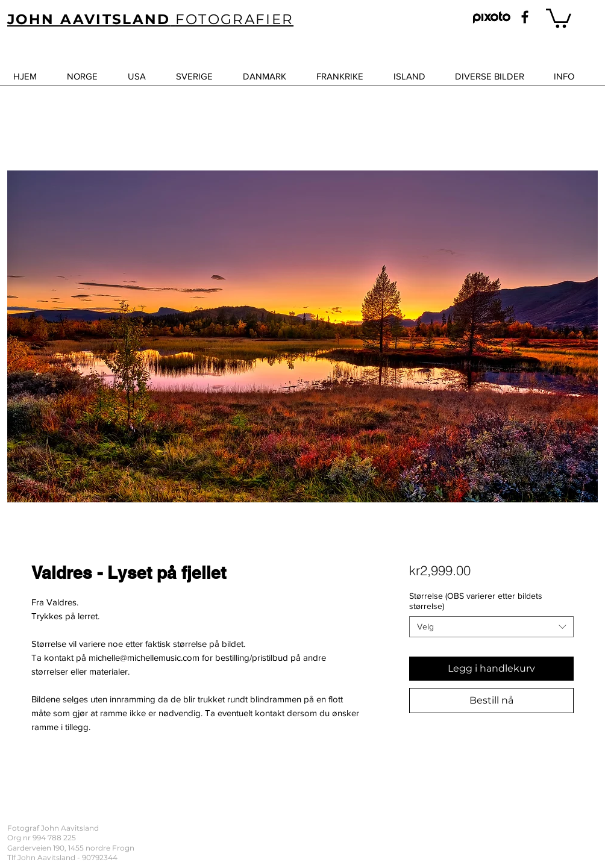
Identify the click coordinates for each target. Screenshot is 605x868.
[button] (559, 17)
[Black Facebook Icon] (525, 17)
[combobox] (491, 627)
